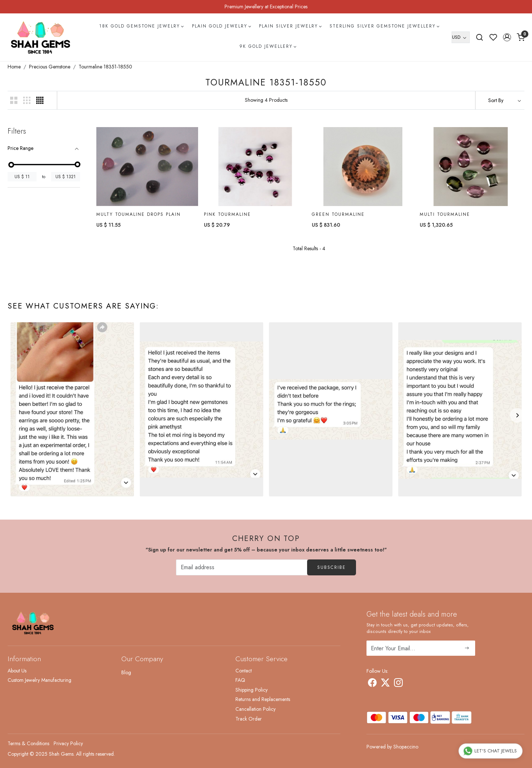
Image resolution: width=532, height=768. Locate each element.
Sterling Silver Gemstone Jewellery (384, 26)
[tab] (44, 148)
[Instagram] (398, 684)
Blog (126, 672)
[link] (479, 37)
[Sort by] (500, 100)
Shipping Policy (252, 690)
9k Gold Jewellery (268, 46)
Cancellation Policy (255, 709)
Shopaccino (406, 747)
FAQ (240, 680)
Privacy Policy (68, 743)
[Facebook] (372, 684)
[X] (385, 684)
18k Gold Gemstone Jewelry (141, 26)
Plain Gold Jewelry (221, 26)
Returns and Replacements (263, 699)
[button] (507, 37)
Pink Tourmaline (227, 214)
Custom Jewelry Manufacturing (39, 680)
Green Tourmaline (338, 214)
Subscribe (332, 567)
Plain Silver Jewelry (290, 26)
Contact (244, 671)
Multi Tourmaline (445, 214)
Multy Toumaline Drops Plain (139, 214)
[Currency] (461, 37)
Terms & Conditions (28, 743)
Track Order (249, 719)
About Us (17, 671)
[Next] (517, 415)
